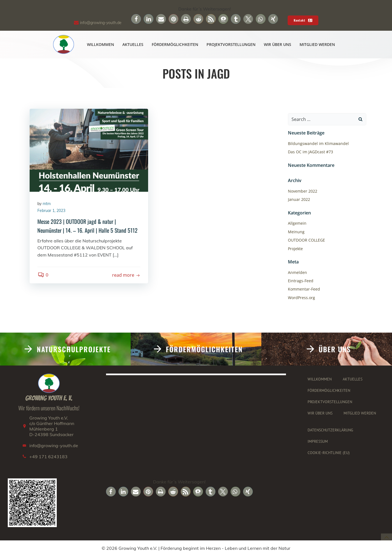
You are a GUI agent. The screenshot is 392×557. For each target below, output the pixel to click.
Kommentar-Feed (304, 289)
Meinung (296, 232)
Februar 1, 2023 (52, 211)
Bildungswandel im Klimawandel (318, 144)
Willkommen (101, 45)
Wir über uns (278, 45)
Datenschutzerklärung (331, 431)
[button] (136, 19)
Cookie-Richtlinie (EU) (329, 453)
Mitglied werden (318, 45)
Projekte (295, 249)
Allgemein (297, 223)
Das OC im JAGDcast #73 (310, 152)
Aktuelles (133, 45)
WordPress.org (301, 298)
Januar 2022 (299, 200)
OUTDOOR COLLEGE (306, 240)
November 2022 (302, 191)
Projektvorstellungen (231, 45)
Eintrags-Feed (300, 281)
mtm (47, 204)
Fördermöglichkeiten (175, 45)
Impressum (318, 442)
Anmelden (297, 272)
